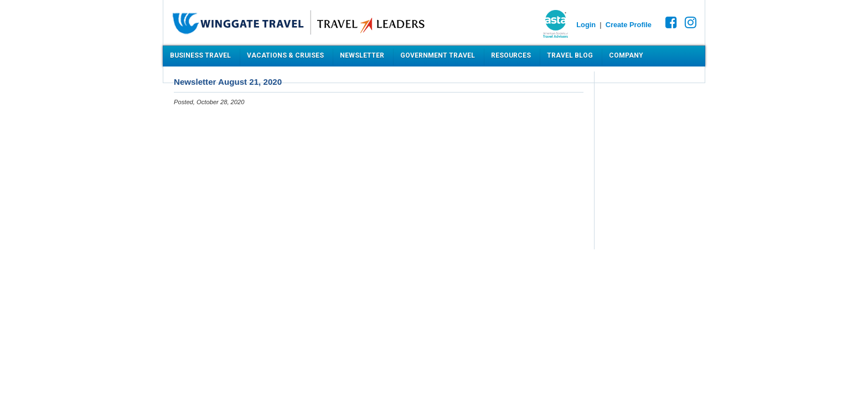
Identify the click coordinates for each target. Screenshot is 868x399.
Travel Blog (570, 55)
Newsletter (362, 55)
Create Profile (629, 25)
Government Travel (438, 55)
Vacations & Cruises (285, 55)
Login (586, 25)
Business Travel (200, 55)
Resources (511, 55)
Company (626, 55)
